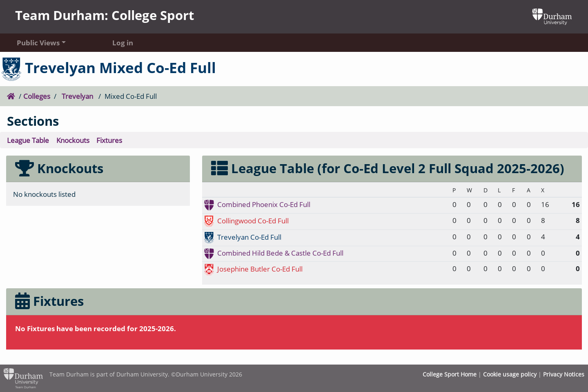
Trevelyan (77, 96)
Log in (123, 42)
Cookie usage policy (510, 374)
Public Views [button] (38, 42)
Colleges (37, 96)
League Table (28, 140)
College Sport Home (450, 374)
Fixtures (109, 140)
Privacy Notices (564, 374)
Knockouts (73, 140)
